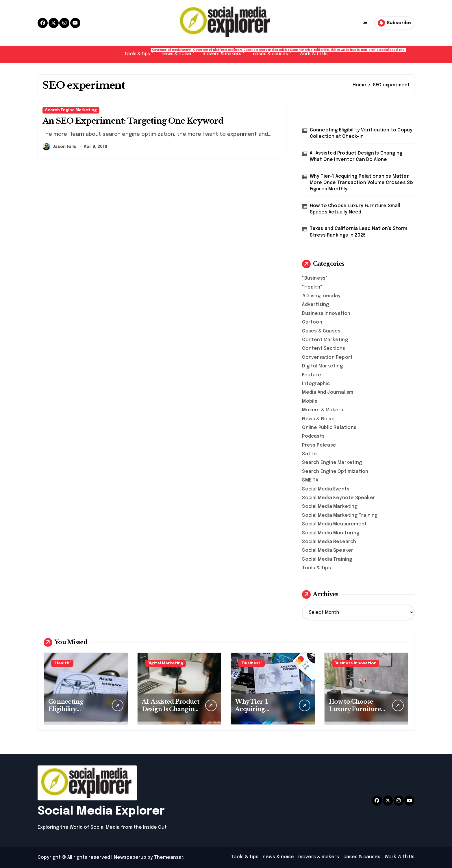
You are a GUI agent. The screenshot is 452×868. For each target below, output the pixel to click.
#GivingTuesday (321, 296)
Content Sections (324, 348)
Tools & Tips (316, 568)
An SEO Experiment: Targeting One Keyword (133, 121)
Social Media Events (326, 489)
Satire (309, 454)
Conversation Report (327, 357)
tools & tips (140, 52)
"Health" (312, 287)
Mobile (310, 401)
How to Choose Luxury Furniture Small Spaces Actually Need (355, 209)
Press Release (319, 445)
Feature (311, 375)
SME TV (310, 480)
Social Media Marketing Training (340, 515)
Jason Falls (60, 147)
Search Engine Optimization (335, 472)
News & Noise (318, 419)
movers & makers (225, 52)
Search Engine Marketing (71, 110)
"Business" (315, 278)
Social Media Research (329, 542)
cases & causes (273, 52)
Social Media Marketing (330, 507)
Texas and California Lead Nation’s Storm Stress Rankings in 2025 (359, 232)
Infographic (316, 384)
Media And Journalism (328, 392)
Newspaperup (130, 857)
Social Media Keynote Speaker (339, 498)
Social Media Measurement (334, 524)
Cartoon (312, 322)
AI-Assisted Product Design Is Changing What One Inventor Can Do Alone (356, 156)
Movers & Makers (323, 410)
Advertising (315, 305)
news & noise (179, 52)
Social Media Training (327, 559)
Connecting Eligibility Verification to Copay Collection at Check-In (361, 133)
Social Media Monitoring (331, 533)
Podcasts (313, 436)
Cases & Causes (321, 331)
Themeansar (169, 857)
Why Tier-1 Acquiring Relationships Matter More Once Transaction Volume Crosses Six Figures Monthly (362, 183)
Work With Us (313, 54)
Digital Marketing (322, 366)
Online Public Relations (329, 428)
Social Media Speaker (328, 550)
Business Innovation (326, 314)
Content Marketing (325, 340)
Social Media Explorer (101, 811)
